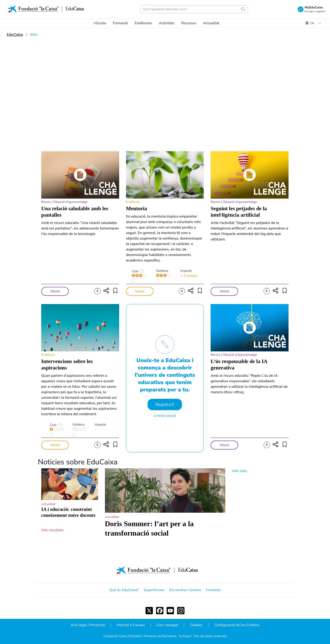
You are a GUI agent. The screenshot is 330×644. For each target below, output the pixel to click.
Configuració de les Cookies (237, 625)
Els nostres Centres (185, 590)
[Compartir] (106, 291)
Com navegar (167, 625)
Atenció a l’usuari (131, 625)
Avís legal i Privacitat (88, 625)
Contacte (213, 590)
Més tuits (240, 471)
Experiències (154, 590)
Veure (55, 291)
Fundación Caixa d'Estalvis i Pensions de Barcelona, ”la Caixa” (148, 636)
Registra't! (165, 404)
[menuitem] (100, 23)
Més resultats (52, 530)
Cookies (196, 625)
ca (312, 23)
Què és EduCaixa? (124, 590)
